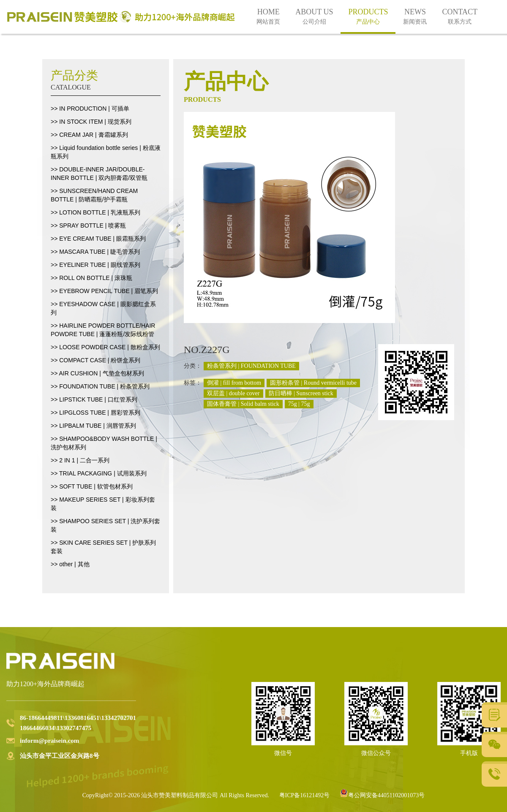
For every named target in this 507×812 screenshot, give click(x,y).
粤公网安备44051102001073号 (382, 795)
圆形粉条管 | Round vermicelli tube (313, 383)
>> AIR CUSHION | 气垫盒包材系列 (97, 373)
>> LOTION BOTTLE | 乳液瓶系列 (95, 212)
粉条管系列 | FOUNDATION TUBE (251, 366)
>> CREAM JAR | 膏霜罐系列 (89, 135)
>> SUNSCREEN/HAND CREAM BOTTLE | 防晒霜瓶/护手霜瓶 (94, 195)
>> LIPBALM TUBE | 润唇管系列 (93, 426)
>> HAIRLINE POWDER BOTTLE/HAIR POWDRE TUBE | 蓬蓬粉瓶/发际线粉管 (103, 330)
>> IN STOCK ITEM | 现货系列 (91, 122)
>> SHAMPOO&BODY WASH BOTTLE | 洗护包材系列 (104, 443)
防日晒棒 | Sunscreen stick (301, 393)
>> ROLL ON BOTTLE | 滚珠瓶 (91, 278)
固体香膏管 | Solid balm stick (243, 404)
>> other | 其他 (70, 564)
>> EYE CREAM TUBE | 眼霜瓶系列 (98, 239)
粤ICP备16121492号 (305, 795)
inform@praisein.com (49, 741)
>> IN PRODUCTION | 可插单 (90, 109)
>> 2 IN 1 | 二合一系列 (80, 460)
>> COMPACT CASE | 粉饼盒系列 (95, 360)
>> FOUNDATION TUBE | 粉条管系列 (100, 386)
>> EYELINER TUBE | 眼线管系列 (95, 265)
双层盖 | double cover (233, 393)
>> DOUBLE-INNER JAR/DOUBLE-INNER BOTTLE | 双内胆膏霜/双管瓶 (99, 174)
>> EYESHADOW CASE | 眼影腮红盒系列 (103, 308)
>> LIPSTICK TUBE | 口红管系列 (94, 399)
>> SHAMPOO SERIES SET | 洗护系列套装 (105, 525)
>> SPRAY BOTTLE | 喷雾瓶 (88, 225)
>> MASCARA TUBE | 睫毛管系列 (95, 252)
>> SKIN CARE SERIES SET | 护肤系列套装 (103, 547)
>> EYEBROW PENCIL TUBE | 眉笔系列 (104, 291)
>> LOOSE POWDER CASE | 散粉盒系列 (105, 347)
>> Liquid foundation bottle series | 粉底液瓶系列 (106, 152)
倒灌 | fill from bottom (234, 383)
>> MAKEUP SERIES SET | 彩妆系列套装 (103, 504)
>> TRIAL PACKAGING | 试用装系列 (99, 473)
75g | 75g (299, 404)
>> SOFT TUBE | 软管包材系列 (92, 486)
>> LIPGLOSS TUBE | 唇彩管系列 (95, 413)
